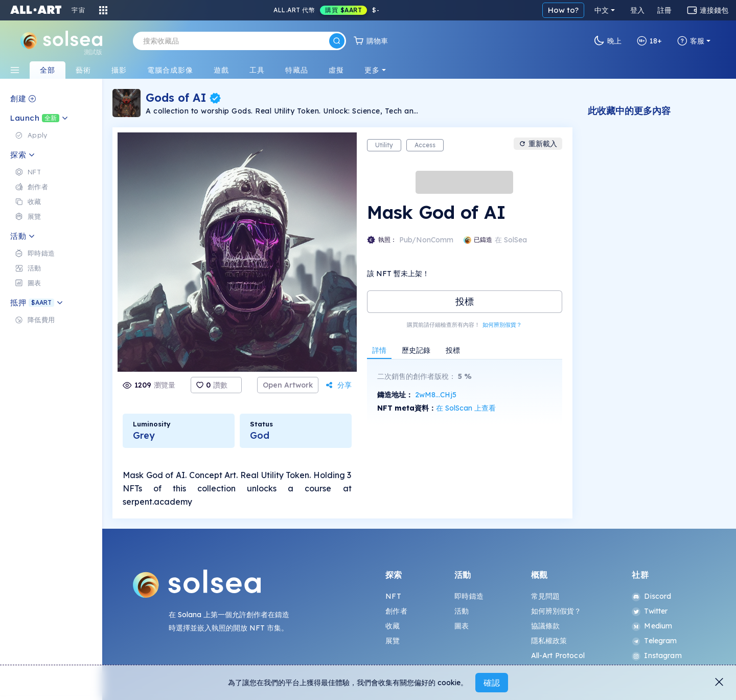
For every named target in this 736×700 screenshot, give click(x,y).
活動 (462, 611)
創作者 (396, 611)
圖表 (462, 626)
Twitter (650, 611)
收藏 (393, 626)
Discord (651, 596)
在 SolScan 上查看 (466, 408)
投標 (465, 301)
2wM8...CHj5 (436, 395)
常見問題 (546, 596)
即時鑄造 (469, 596)
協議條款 (546, 626)
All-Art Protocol (558, 656)
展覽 (393, 641)
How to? (563, 10)
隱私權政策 (549, 641)
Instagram (657, 656)
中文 (602, 10)
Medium (652, 626)
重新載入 (538, 144)
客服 (691, 41)
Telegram (654, 641)
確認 (492, 683)
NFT (393, 596)
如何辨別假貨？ (502, 325)
